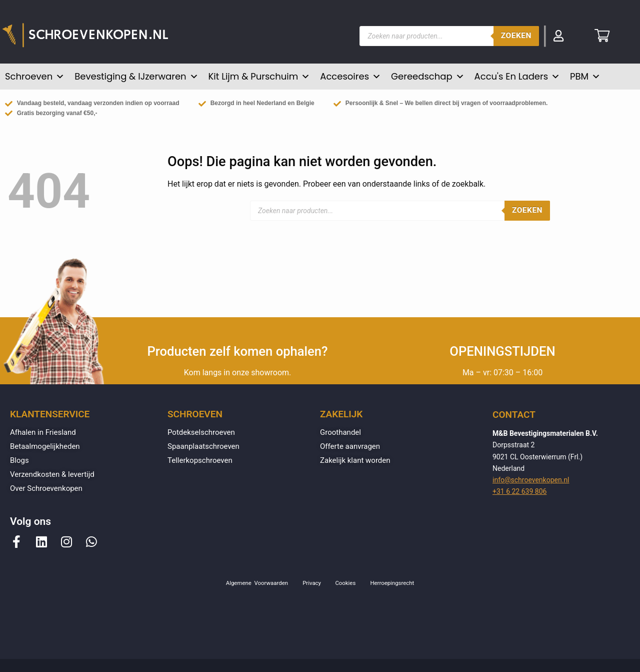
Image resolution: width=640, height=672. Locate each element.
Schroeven (35, 77)
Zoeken (516, 36)
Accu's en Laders (517, 77)
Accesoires (350, 77)
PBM (585, 77)
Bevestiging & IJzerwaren (136, 77)
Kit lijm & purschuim (259, 77)
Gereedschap (428, 77)
